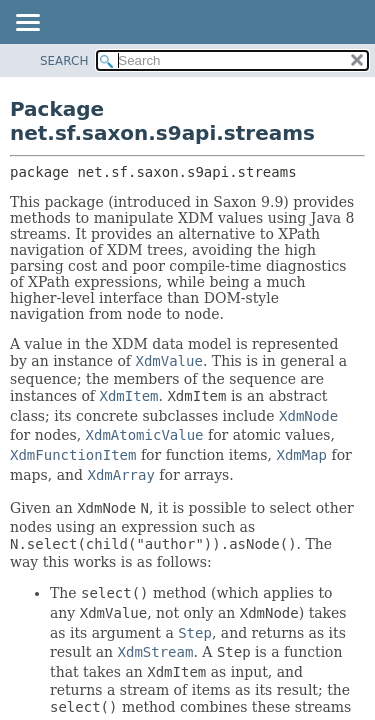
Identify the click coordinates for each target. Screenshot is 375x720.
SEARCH (64, 61)
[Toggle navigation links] (27, 24)
